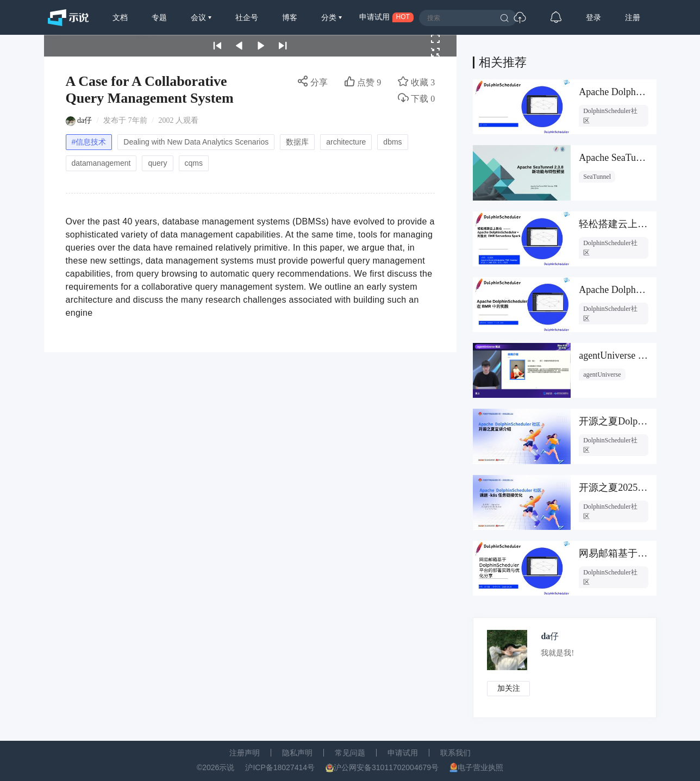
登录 (593, 17)
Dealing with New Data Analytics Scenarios (196, 142)
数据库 (297, 142)
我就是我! (558, 653)
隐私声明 (297, 753)
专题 (159, 17)
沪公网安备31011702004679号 (386, 767)
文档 (120, 17)
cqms (194, 163)
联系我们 (455, 753)
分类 (330, 17)
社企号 (247, 17)
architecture (346, 142)
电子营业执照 (480, 767)
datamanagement (101, 163)
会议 (199, 17)
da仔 (85, 120)
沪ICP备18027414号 (280, 767)
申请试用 (403, 753)
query (157, 163)
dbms (392, 142)
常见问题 (350, 753)
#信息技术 (89, 142)
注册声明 (245, 753)
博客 (290, 17)
